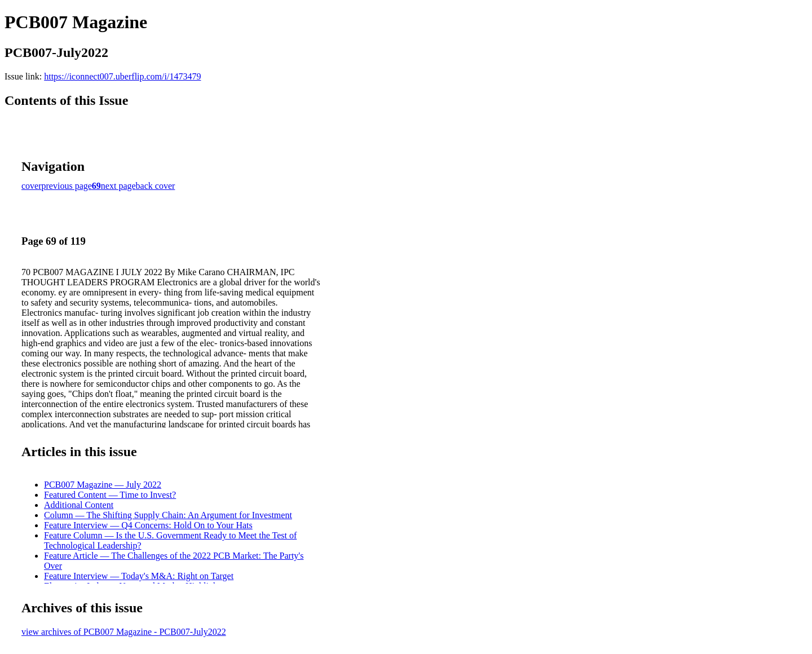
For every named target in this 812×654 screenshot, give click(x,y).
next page (118, 186)
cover (32, 186)
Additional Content (79, 505)
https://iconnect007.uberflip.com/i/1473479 (122, 76)
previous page (67, 186)
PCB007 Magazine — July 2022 (103, 485)
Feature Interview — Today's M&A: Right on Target (139, 576)
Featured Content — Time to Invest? (110, 495)
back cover (156, 186)
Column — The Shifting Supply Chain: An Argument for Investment (168, 515)
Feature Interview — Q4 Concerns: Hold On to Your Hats (148, 525)
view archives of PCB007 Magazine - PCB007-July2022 (124, 632)
